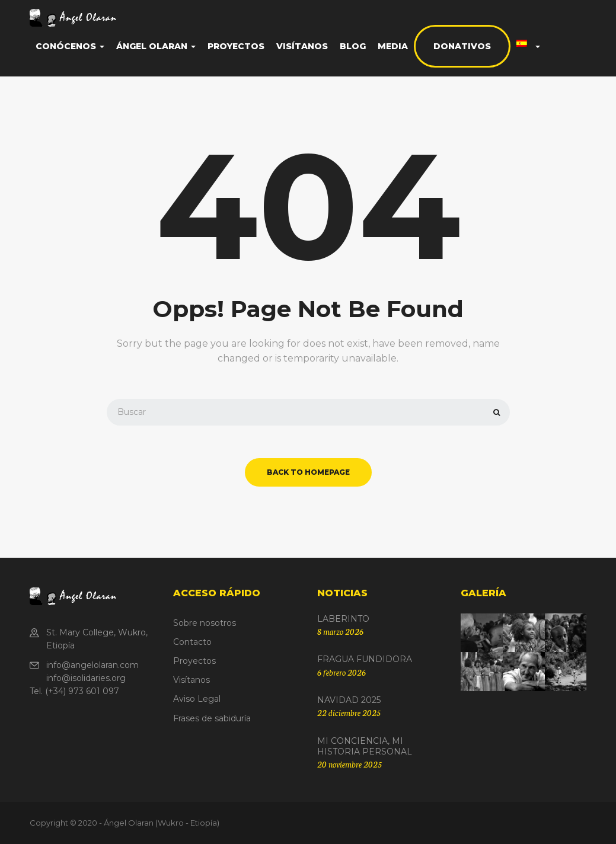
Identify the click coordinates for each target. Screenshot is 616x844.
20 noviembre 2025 (350, 764)
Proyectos (236, 46)
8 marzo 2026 (340, 631)
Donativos (462, 46)
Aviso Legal (197, 699)
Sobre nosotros (205, 623)
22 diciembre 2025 (349, 712)
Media (393, 46)
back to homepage (308, 472)
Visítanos (302, 46)
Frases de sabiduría (212, 718)
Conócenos (70, 46)
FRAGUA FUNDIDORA (365, 659)
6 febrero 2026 (341, 672)
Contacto (192, 642)
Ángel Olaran (156, 46)
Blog (353, 46)
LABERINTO (343, 619)
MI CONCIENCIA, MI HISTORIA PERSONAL (365, 746)
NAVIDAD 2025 (349, 700)
